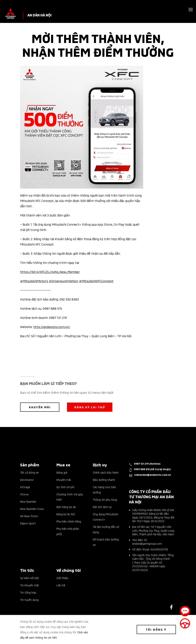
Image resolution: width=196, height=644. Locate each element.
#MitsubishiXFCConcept (96, 281)
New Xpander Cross (32, 509)
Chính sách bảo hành (106, 472)
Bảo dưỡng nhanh (104, 480)
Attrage (25, 487)
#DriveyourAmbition (64, 281)
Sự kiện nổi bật (30, 578)
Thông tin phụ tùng (105, 499)
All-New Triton (29, 516)
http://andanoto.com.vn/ (52, 326)
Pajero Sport (28, 523)
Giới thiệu (62, 578)
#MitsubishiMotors (34, 281)
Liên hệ (61, 585)
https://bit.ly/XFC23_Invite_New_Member (50, 271)
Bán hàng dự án (66, 507)
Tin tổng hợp (28, 592)
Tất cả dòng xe (29, 472)
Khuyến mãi (64, 480)
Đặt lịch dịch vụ (102, 507)
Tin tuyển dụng (29, 600)
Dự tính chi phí (65, 487)
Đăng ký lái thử (66, 514)
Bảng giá (62, 472)
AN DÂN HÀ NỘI (39, 15)
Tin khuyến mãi (29, 585)
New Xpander (28, 501)
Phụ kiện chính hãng (69, 521)
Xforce (24, 494)
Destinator (27, 480)
